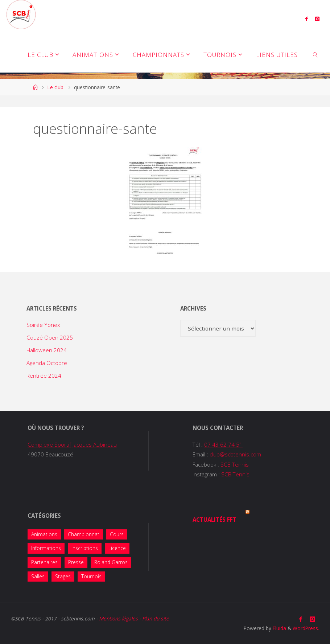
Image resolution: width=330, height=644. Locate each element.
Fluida (279, 628)
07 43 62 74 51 (223, 444)
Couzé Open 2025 (50, 337)
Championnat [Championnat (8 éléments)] (84, 534)
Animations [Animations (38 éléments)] (44, 534)
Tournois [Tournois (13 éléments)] (91, 576)
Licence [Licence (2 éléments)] (117, 548)
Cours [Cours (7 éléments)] (117, 534)
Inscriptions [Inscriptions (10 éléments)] (85, 548)
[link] (315, 54)
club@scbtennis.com (235, 454)
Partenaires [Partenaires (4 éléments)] (44, 562)
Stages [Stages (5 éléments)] (63, 576)
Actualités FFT (214, 520)
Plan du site (156, 618)
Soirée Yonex (43, 325)
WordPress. (306, 628)
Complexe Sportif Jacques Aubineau (72, 444)
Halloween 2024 (47, 350)
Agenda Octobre (47, 363)
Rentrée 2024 (44, 376)
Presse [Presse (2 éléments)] (76, 562)
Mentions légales (118, 618)
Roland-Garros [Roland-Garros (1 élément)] (111, 562)
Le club (55, 87)
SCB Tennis (235, 464)
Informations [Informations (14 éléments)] (46, 548)
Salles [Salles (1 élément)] (38, 576)
